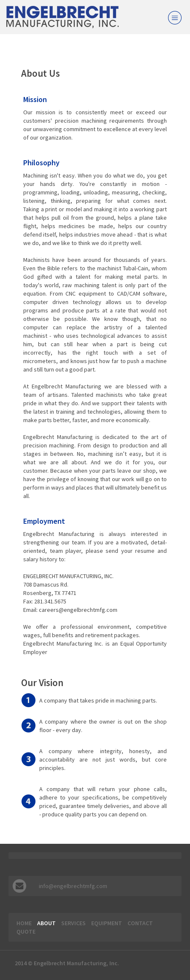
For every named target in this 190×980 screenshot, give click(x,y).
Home (24, 923)
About (46, 923)
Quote (26, 932)
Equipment (107, 923)
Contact (140, 923)
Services (73, 923)
